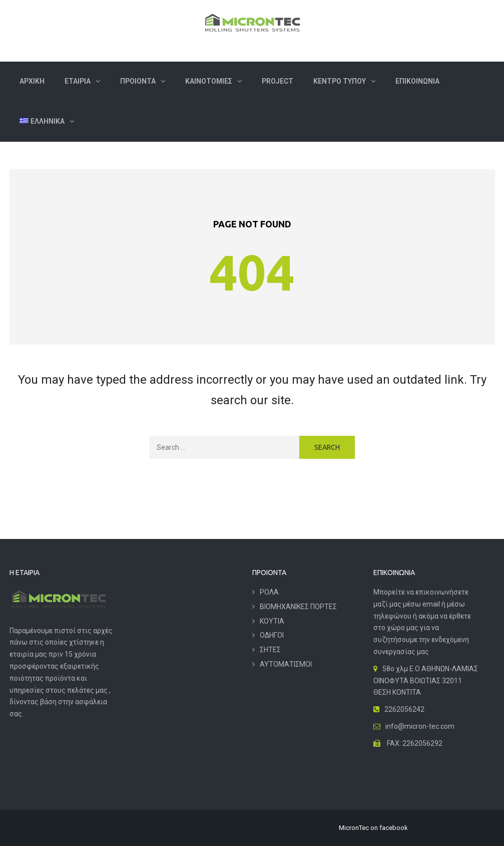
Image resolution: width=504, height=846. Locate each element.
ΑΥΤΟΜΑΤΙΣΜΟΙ (286, 664)
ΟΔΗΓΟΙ (272, 635)
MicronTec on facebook (373, 828)
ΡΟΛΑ (269, 592)
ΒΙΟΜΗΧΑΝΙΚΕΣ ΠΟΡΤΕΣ (298, 607)
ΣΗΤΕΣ (270, 650)
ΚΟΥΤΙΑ (272, 621)
